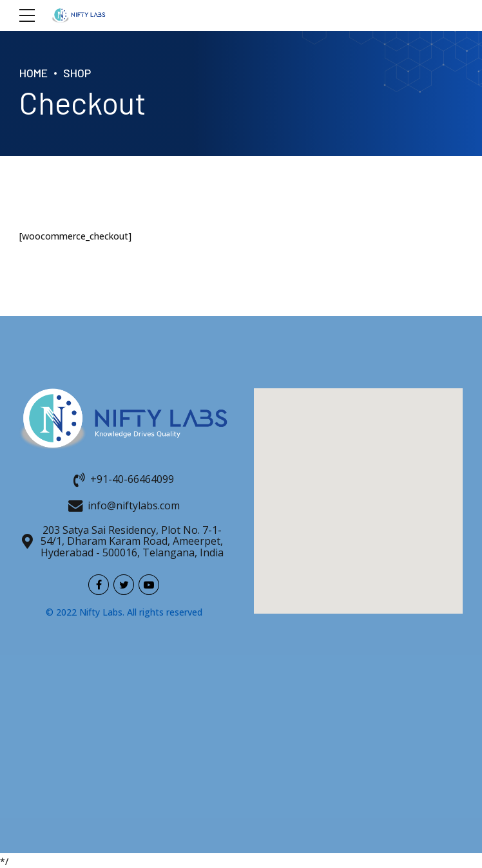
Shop (77, 73)
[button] (358, 489)
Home (34, 73)
